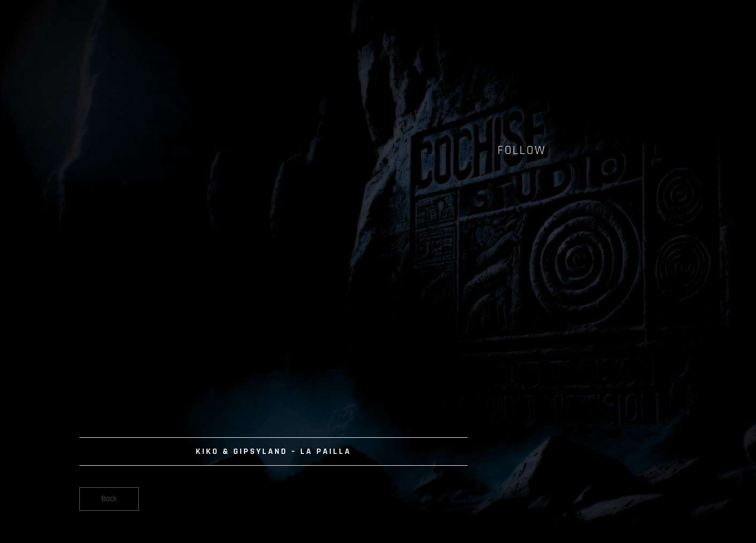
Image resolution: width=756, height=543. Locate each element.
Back (109, 499)
